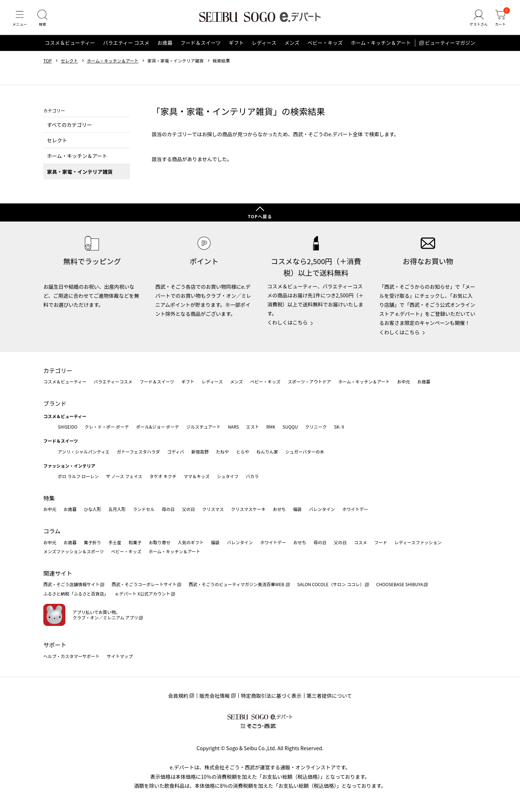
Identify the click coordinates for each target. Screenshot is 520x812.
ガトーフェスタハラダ (138, 452)
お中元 (403, 381)
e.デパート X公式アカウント (143, 594)
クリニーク (316, 427)
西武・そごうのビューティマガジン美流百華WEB (237, 584)
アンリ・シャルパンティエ (84, 452)
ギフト (236, 45)
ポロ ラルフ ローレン (78, 476)
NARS (233, 427)
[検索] (43, 20)
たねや (222, 452)
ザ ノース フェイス (124, 476)
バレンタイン (322, 509)
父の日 (188, 509)
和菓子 (135, 542)
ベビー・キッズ (325, 45)
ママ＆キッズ (197, 476)
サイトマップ (120, 656)
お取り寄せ (160, 542)
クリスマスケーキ (248, 509)
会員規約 (178, 696)
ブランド (55, 403)
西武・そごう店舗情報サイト (71, 584)
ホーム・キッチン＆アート (381, 45)
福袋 (297, 509)
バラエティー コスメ (126, 45)
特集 (49, 498)
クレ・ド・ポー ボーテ (107, 427)
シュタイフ (228, 476)
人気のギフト (191, 542)
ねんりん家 (267, 452)
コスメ (360, 542)
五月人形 (117, 509)
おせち (279, 509)
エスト (252, 427)
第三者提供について (329, 696)
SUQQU (290, 427)
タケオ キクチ (163, 476)
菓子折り (92, 542)
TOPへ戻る (260, 216)
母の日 (168, 509)
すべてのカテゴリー (69, 126)
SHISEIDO (68, 427)
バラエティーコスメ (113, 381)
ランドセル (144, 509)
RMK (271, 427)
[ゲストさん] (478, 20)
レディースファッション (418, 542)
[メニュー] (20, 20)
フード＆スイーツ (200, 45)
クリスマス (213, 509)
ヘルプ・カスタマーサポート (71, 656)
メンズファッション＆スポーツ (74, 551)
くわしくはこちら (287, 322)
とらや (243, 452)
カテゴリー (58, 370)
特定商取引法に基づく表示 (271, 696)
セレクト (69, 63)
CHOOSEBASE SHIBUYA (400, 584)
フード (381, 542)
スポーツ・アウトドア (309, 381)
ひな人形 (92, 509)
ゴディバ (176, 452)
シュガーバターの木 (305, 452)
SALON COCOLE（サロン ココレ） (331, 584)
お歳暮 (165, 45)
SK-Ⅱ (340, 427)
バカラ (252, 476)
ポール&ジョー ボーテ (158, 427)
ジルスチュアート (203, 427)
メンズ (292, 45)
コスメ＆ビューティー (70, 45)
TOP (47, 63)
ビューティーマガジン (450, 45)
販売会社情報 (214, 696)
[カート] (500, 20)
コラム (52, 531)
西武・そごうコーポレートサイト (144, 584)
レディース (264, 45)
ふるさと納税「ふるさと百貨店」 (76, 594)
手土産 (115, 542)
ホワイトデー (355, 509)
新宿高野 (200, 452)
